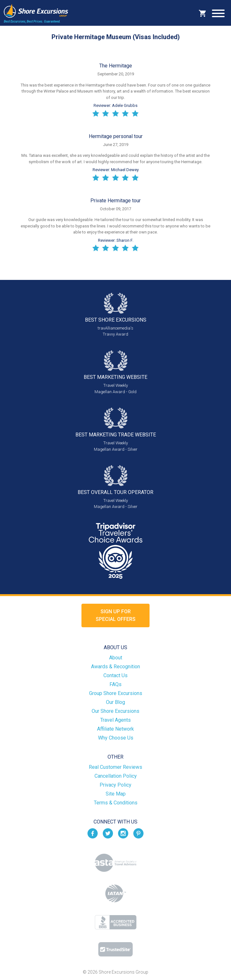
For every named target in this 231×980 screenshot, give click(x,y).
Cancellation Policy (116, 776)
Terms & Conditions (116, 803)
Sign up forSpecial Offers (116, 615)
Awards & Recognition (115, 667)
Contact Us (115, 675)
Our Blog (115, 702)
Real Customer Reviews (115, 767)
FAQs (115, 684)
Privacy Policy (115, 785)
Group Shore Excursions (116, 693)
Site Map (116, 794)
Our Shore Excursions (115, 711)
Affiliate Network (115, 729)
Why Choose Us (116, 738)
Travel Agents (115, 720)
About (116, 658)
